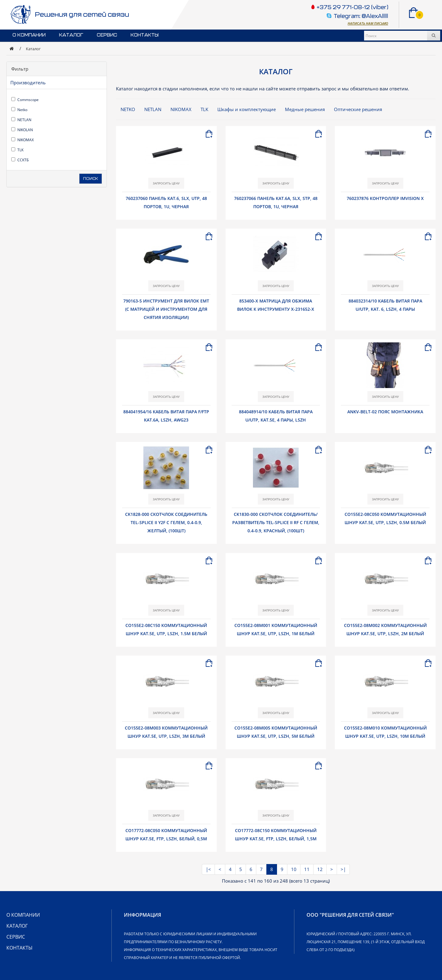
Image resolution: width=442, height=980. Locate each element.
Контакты (145, 35)
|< (208, 869)
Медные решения (305, 109)
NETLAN (21, 120)
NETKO (128, 109)
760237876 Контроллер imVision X (385, 198)
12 (320, 869)
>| (343, 869)
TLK (17, 150)
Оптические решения (358, 109)
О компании (29, 35)
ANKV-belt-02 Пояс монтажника (385, 412)
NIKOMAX (23, 140)
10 (294, 869)
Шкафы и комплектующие (247, 109)
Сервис (107, 35)
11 (307, 869)
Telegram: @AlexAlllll (361, 17)
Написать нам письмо (368, 23)
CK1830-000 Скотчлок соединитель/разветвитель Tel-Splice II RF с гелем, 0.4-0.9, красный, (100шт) (276, 522)
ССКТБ (20, 160)
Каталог (71, 35)
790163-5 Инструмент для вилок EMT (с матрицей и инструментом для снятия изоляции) (166, 309)
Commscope (25, 100)
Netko (19, 110)
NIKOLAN (22, 130)
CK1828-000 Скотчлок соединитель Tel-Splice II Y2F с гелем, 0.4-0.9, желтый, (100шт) (166, 522)
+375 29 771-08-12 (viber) (352, 8)
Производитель (28, 82)
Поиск (91, 179)
